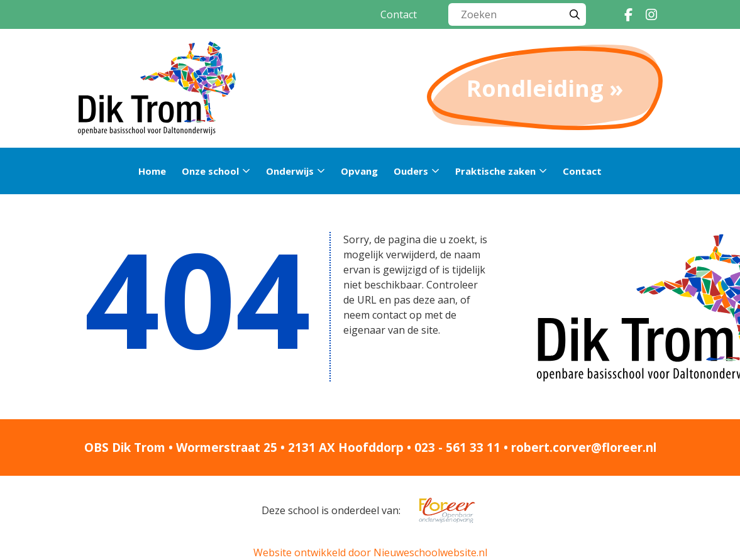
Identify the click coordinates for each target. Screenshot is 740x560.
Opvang (359, 171)
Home (152, 171)
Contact (399, 14)
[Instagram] (651, 14)
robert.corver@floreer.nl (584, 447)
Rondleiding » (545, 88)
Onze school (210, 171)
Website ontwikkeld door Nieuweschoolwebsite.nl (370, 552)
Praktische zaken (495, 171)
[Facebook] (629, 14)
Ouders (411, 171)
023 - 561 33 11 (457, 447)
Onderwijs (290, 171)
